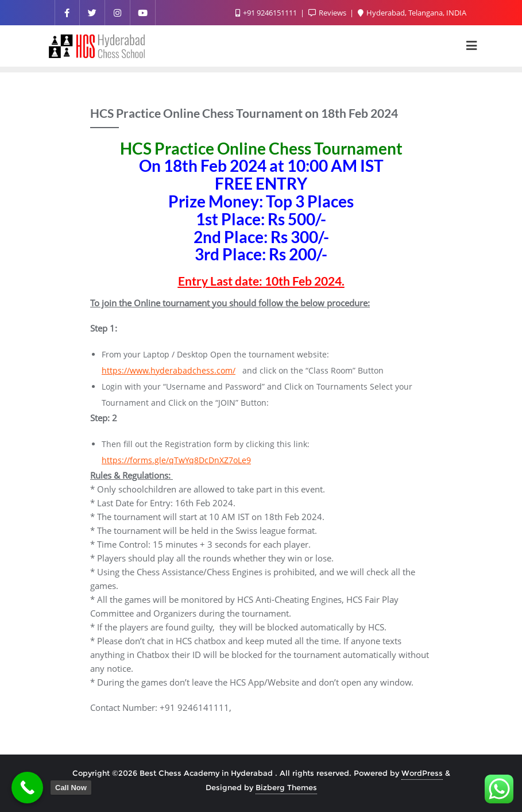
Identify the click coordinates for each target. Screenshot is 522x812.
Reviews (328, 13)
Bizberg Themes (286, 787)
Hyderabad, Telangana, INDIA (412, 13)
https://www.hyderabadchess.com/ (169, 370)
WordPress (422, 773)
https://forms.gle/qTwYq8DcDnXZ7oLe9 (176, 460)
